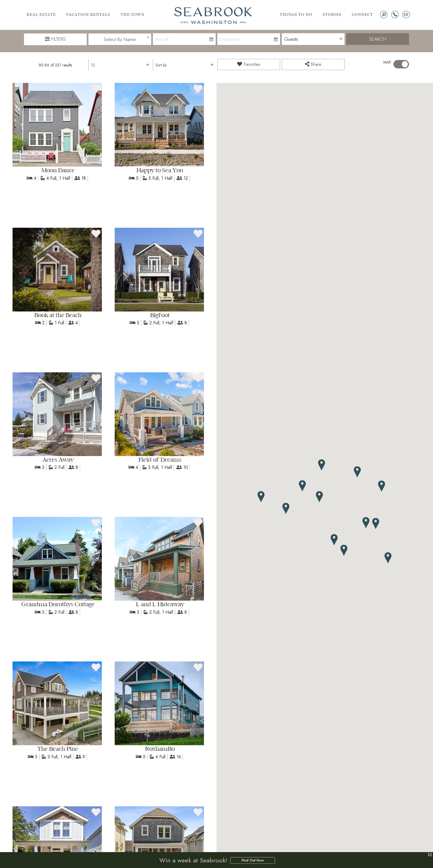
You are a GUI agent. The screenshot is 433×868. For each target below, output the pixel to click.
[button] (286, 508)
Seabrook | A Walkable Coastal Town (213, 15)
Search (378, 39)
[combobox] (120, 39)
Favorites (249, 64)
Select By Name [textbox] (120, 39)
